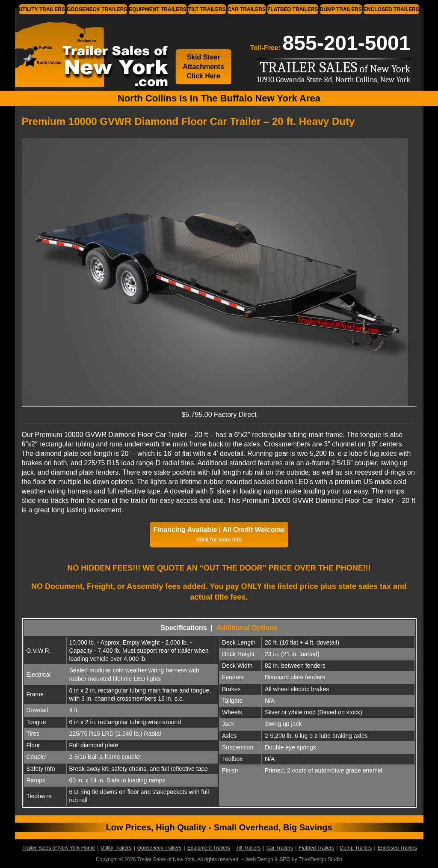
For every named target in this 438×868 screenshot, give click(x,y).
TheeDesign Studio (320, 859)
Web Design (259, 859)
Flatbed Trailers (293, 9)
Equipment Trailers (158, 9)
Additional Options (247, 628)
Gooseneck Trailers (97, 9)
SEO (285, 859)
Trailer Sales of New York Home (59, 848)
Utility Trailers (42, 9)
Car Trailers (247, 9)
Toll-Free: (330, 43)
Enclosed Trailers (391, 9)
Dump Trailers (341, 9)
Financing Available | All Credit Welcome (219, 534)
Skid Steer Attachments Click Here (203, 67)
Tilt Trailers (207, 9)
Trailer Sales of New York (81, 53)
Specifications (183, 628)
